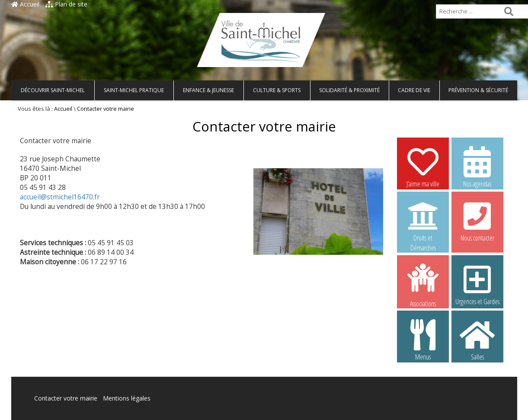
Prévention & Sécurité (478, 90)
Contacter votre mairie (66, 398)
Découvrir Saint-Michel (53, 90)
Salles (477, 340)
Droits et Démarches (423, 221)
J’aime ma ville (423, 167)
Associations (423, 285)
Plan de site (66, 4)
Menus (423, 340)
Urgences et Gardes (477, 284)
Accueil (25, 4)
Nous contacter (477, 221)
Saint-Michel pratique (134, 90)
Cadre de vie (414, 90)
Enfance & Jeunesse (208, 90)
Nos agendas (477, 167)
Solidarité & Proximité (349, 90)
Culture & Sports (277, 90)
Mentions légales (127, 398)
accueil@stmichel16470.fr (60, 197)
